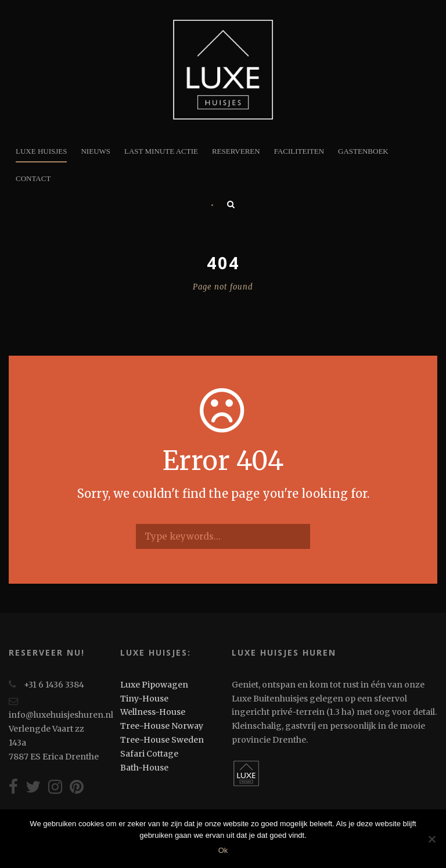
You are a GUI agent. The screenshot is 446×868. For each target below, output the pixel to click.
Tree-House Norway (162, 726)
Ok (223, 850)
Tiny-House (144, 699)
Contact (33, 178)
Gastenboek (363, 151)
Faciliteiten (299, 151)
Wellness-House (153, 712)
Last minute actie (161, 151)
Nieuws (96, 151)
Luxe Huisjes (41, 151)
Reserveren (236, 151)
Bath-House (144, 768)
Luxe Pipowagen (154, 685)
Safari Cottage (149, 754)
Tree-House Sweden (162, 740)
